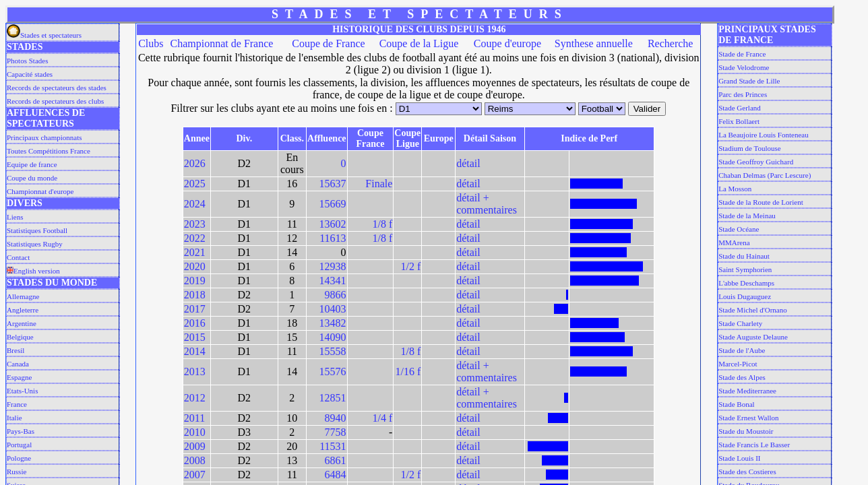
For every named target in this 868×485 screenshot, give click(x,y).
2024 (195, 204)
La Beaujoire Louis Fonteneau (764, 135)
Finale (379, 184)
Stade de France (742, 54)
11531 (333, 446)
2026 (195, 163)
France (17, 404)
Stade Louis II (739, 458)
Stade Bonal (736, 404)
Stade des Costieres (747, 472)
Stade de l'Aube (742, 350)
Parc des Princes (743, 94)
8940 (336, 418)
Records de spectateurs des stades (57, 88)
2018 (195, 295)
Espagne (19, 377)
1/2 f (410, 266)
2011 (194, 418)
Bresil (15, 350)
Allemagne (23, 296)
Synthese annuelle (594, 43)
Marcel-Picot (738, 364)
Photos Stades (27, 61)
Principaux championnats (44, 137)
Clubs (151, 43)
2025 (195, 184)
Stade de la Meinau (747, 216)
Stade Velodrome (744, 67)
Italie (14, 418)
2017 (195, 309)
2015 (195, 337)
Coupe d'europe (507, 43)
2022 (195, 238)
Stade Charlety (740, 323)
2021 (195, 252)
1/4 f (383, 418)
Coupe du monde (32, 178)
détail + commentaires (487, 204)
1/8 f (383, 224)
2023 (195, 224)
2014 (195, 351)
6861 (336, 460)
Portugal (19, 445)
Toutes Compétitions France (49, 151)
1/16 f (408, 371)
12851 (333, 398)
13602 (333, 224)
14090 (333, 337)
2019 (195, 281)
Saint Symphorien (745, 269)
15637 (333, 184)
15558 (333, 351)
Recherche (671, 43)
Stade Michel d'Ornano (753, 310)
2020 (195, 266)
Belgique (20, 337)
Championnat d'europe (40, 191)
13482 (333, 323)
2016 (195, 323)
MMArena (734, 243)
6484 (336, 475)
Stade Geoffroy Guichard (756, 162)
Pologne (19, 458)
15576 (333, 371)
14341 (333, 281)
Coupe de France (328, 43)
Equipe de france (32, 164)
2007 (195, 475)
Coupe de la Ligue (419, 43)
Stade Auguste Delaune (753, 337)
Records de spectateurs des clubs (55, 101)
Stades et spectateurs (44, 35)
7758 (336, 432)
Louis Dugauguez (745, 296)
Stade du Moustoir (746, 431)
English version (33, 271)
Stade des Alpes (742, 377)
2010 (195, 432)
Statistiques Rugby (35, 244)
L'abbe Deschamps (746, 283)
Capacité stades (30, 74)
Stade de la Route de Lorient (761, 202)
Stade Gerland (740, 108)
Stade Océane (739, 229)
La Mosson (735, 189)
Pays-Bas (21, 431)
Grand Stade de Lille (749, 81)
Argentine (22, 323)
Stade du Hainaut (744, 256)
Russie (17, 472)
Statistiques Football (37, 230)
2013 (195, 371)
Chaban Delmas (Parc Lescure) (765, 175)
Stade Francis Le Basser (754, 445)
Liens (15, 217)
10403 (333, 309)
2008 (195, 460)
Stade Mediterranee (747, 391)
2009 (195, 446)
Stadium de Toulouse (750, 148)
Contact (18, 257)
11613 (333, 238)
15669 (333, 204)
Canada (18, 364)
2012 (195, 398)
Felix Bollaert (739, 121)
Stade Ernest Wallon (748, 418)
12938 (333, 266)
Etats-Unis (22, 391)
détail (468, 163)
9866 (336, 295)
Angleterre (23, 310)
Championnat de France (222, 43)
